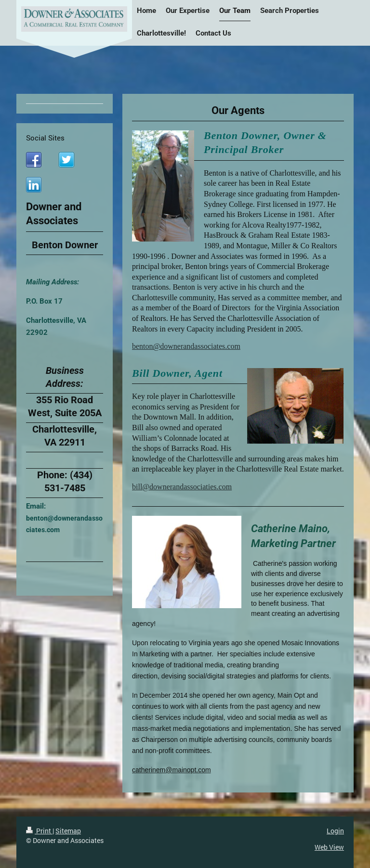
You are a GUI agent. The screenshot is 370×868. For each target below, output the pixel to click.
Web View (329, 847)
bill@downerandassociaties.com (182, 487)
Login (335, 831)
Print (39, 831)
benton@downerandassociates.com (186, 346)
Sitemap (68, 831)
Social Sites (45, 138)
